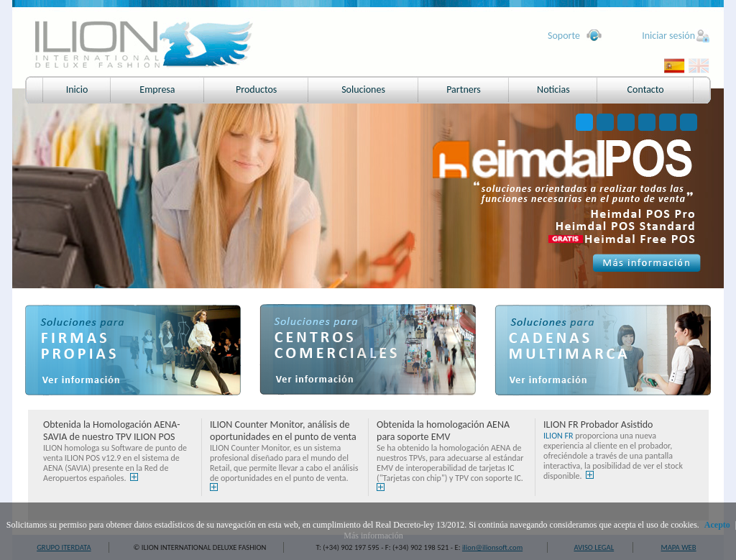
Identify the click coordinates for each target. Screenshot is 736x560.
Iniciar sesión (668, 36)
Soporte (564, 36)
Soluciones (363, 89)
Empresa (157, 89)
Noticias (553, 89)
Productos (256, 89)
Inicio (77, 89)
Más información (373, 536)
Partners (464, 89)
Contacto (646, 89)
